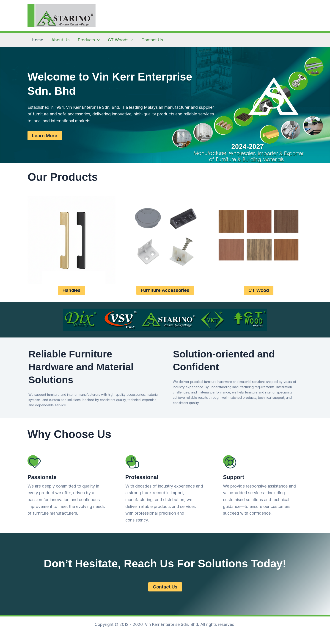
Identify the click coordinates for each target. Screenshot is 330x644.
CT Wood (259, 290)
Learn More (45, 136)
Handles (71, 290)
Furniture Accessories (165, 290)
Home (37, 40)
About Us (60, 40)
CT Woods (121, 40)
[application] (97, 40)
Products (89, 40)
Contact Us (152, 40)
